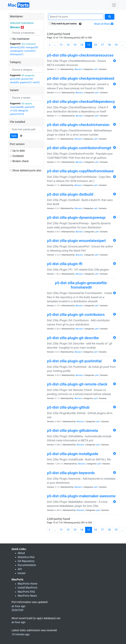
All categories (28, 75)
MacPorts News (27, 596)
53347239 (18, 610)
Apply (14, 136)
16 (95, 45)
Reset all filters (104, 24)
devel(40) (15, 82)
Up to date (17, 151)
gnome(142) (27, 79)
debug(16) (23, 111)
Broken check (19, 161)
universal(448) (17, 107)
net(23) (36, 82)
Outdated (17, 156)
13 (75, 45)
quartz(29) (29, 107)
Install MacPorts (28, 588)
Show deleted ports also (26, 170)
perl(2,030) (15, 79)
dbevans (78, 69)
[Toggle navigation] (114, 5)
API (20, 569)
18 (109, 45)
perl (96, 69)
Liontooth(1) (30, 51)
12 (68, 45)
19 (116, 45)
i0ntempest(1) (17, 54)
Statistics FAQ (26, 557)
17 (102, 45)
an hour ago (19, 622)
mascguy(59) (32, 47)
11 (61, 45)
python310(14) (17, 114)
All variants (27, 104)
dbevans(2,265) (17, 47)
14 (82, 45)
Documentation (27, 565)
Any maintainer (29, 44)
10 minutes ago (21, 634)
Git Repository (26, 561)
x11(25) (14, 111)
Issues (22, 573)
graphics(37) (26, 82)
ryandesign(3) (17, 51)
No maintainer (20, 39)
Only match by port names (63, 24)
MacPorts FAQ (26, 592)
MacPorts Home (28, 584)
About (21, 553)
